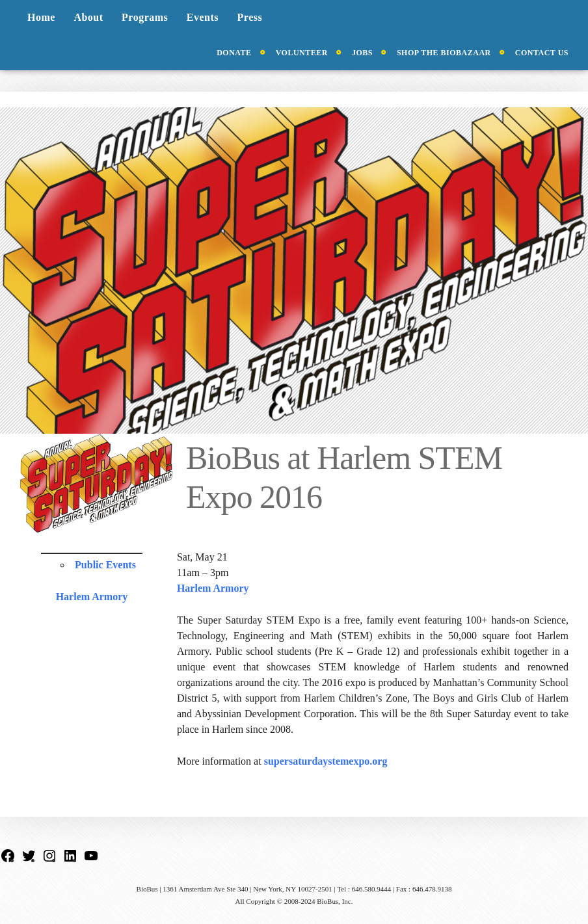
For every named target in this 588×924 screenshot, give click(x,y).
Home (41, 17)
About (88, 17)
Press (250, 17)
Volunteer (302, 53)
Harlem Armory (92, 597)
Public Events (105, 565)
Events (203, 17)
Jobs (362, 53)
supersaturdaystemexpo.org (326, 761)
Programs (145, 17)
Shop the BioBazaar (444, 53)
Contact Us (542, 53)
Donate (234, 53)
